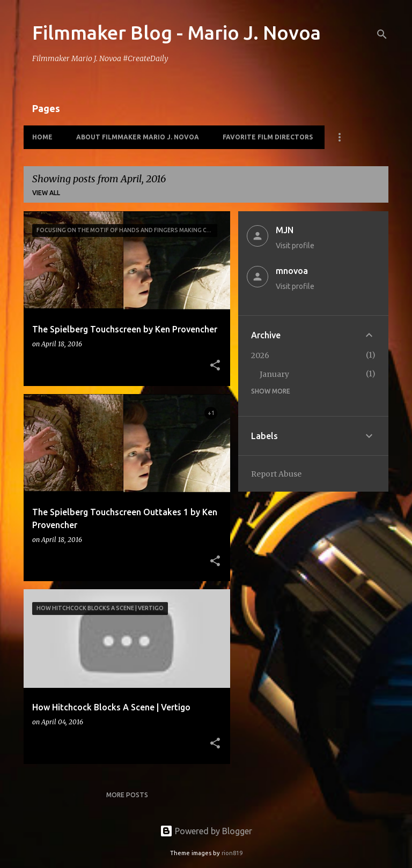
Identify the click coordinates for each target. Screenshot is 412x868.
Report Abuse (276, 474)
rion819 (232, 853)
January (274, 374)
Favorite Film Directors (268, 137)
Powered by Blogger (206, 831)
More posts (127, 795)
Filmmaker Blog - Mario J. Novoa (176, 32)
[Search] (382, 34)
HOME (42, 137)
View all (46, 193)
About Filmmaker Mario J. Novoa (138, 137)
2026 (260, 355)
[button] (215, 366)
